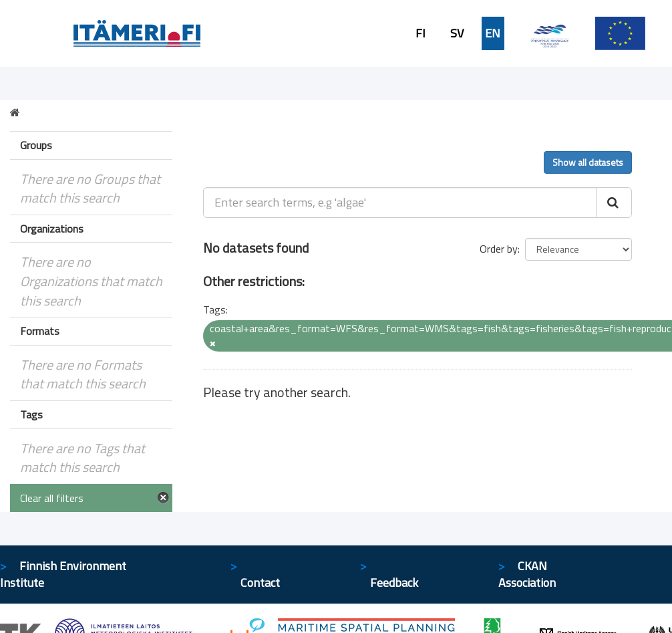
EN (493, 33)
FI (421, 33)
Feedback (394, 583)
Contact (260, 583)
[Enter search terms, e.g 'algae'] (400, 203)
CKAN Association (527, 575)
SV (457, 33)
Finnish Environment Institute (63, 575)
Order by (499, 249)
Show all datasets (588, 162)
